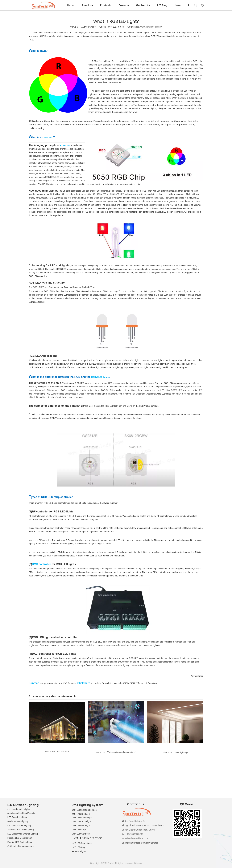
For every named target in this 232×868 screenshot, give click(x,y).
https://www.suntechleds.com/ (148, 27)
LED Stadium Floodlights (19, 809)
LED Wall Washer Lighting (19, 825)
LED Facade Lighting (17, 817)
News (178, 5)
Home (71, 5)
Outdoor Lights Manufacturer (21, 846)
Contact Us (143, 5)
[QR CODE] (187, 823)
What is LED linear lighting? (175, 752)
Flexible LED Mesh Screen (20, 838)
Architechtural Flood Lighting (20, 830)
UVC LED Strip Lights (82, 843)
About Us (87, 5)
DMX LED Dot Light (81, 814)
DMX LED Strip (79, 830)
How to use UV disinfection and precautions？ (116, 752)
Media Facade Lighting (18, 821)
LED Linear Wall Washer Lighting (23, 834)
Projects (124, 5)
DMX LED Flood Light (82, 818)
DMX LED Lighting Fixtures (84, 810)
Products (106, 5)
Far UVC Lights (79, 851)
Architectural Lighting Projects (21, 813)
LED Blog (162, 5)
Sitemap (138, 863)
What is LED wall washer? (57, 752)
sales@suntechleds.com (136, 838)
